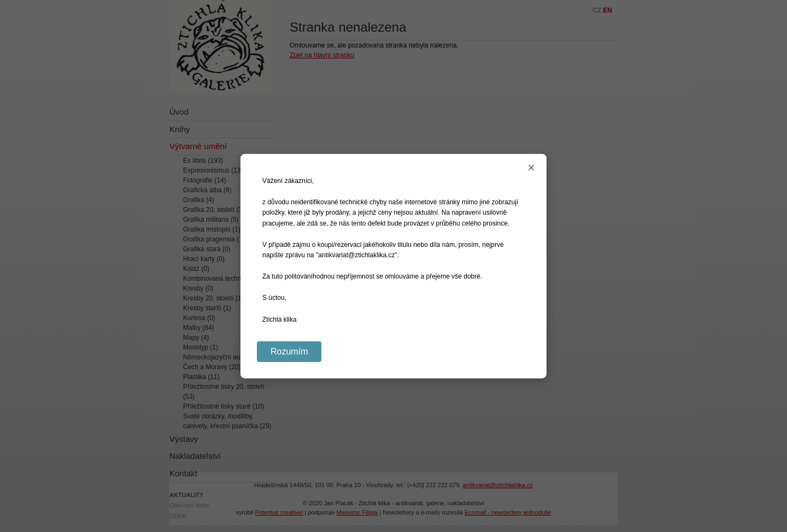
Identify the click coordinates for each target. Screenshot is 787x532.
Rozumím (289, 351)
